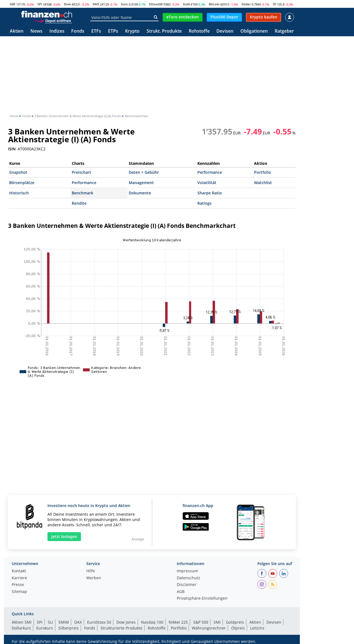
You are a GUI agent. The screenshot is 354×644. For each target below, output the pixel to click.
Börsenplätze (22, 183)
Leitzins (257, 628)
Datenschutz (188, 578)
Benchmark (82, 193)
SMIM (64, 622)
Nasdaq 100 (152, 622)
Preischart (82, 172)
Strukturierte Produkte (121, 628)
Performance (210, 172)
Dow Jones (126, 622)
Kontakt (19, 571)
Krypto (132, 31)
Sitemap (19, 592)
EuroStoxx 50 (99, 622)
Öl (274, 4)
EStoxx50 (156, 4)
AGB (181, 592)
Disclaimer (187, 585)
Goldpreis (235, 622)
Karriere (19, 578)
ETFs (96, 31)
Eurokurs (45, 628)
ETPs (113, 31)
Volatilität (207, 183)
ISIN (12, 149)
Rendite (79, 203)
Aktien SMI (22, 622)
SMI (13, 4)
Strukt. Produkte (164, 31)
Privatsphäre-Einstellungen (202, 599)
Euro (124, 4)
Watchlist (263, 183)
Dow (67, 4)
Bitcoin (214, 4)
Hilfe (91, 571)
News (36, 31)
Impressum (187, 571)
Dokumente (140, 193)
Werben (94, 578)
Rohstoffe (199, 31)
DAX (96, 4)
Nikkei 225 (178, 622)
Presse (18, 585)
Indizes (57, 31)
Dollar (246, 4)
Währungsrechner (209, 628)
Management (141, 183)
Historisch (19, 193)
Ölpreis (238, 628)
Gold (186, 4)
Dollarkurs (21, 628)
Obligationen (254, 31)
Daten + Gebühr (144, 172)
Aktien (17, 31)
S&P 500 (201, 622)
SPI (40, 4)
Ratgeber (284, 31)
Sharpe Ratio (210, 193)
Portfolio (263, 172)
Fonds (78, 31)
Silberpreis (69, 628)
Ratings (204, 203)
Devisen (225, 31)
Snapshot (18, 172)
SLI (50, 622)
